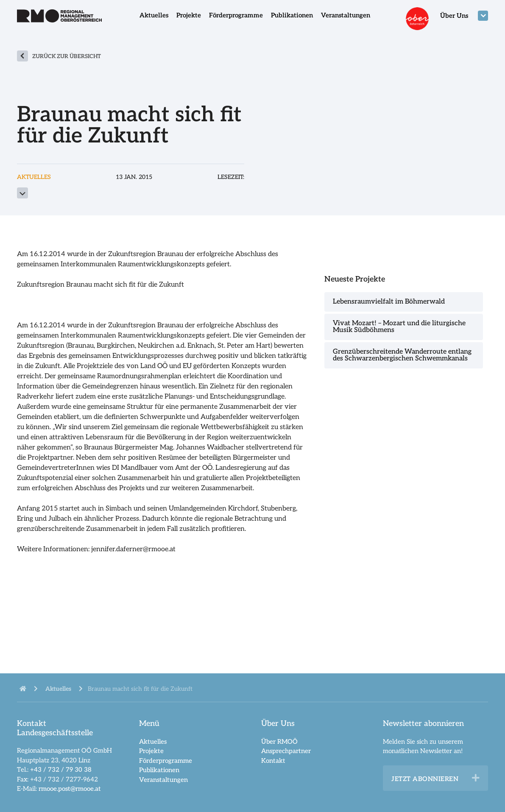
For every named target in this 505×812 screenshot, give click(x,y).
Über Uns (454, 16)
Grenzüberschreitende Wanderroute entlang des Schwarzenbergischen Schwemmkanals (402, 355)
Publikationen (292, 15)
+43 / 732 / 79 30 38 (61, 770)
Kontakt (273, 761)
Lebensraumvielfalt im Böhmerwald (389, 302)
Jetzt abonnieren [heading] (425, 779)
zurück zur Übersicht (67, 56)
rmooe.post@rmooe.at (70, 789)
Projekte (189, 15)
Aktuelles (154, 15)
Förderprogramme (236, 15)
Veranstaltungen (346, 15)
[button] (476, 778)
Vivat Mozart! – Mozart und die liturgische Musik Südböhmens (399, 327)
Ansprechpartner (286, 751)
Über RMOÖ (279, 742)
